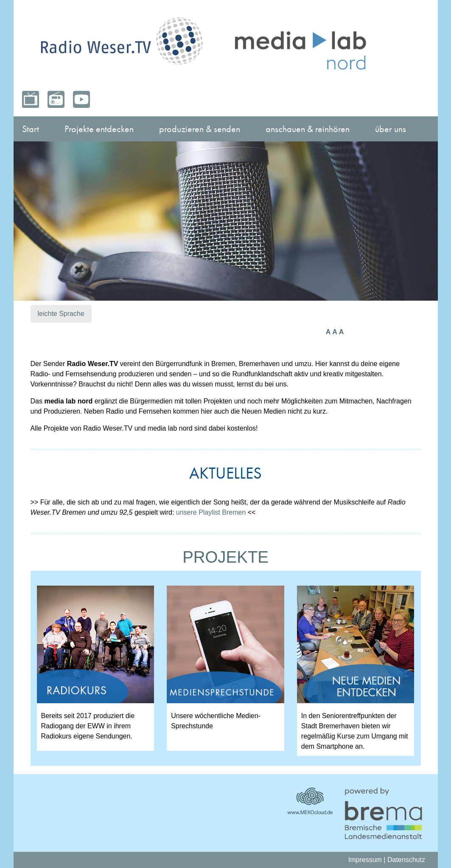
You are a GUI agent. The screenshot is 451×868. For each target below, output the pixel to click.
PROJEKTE (225, 557)
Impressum (365, 860)
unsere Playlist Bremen (211, 512)
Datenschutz (406, 860)
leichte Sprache (61, 314)
